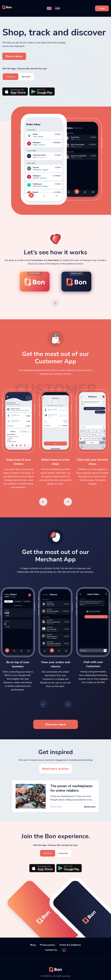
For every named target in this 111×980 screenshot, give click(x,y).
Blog (33, 944)
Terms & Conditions (70, 944)
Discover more (56, 724)
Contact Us (51, 949)
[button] (49, 8)
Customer (11, 77)
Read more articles (56, 768)
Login (102, 8)
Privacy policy (47, 944)
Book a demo (14, 56)
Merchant (27, 77)
